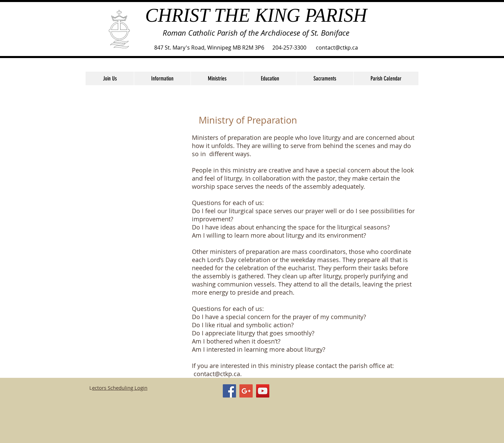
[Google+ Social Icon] (246, 391)
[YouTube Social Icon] (263, 391)
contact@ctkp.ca (217, 374)
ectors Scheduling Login (120, 388)
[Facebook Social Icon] (229, 391)
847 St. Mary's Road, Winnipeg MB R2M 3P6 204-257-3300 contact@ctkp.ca (256, 48)
